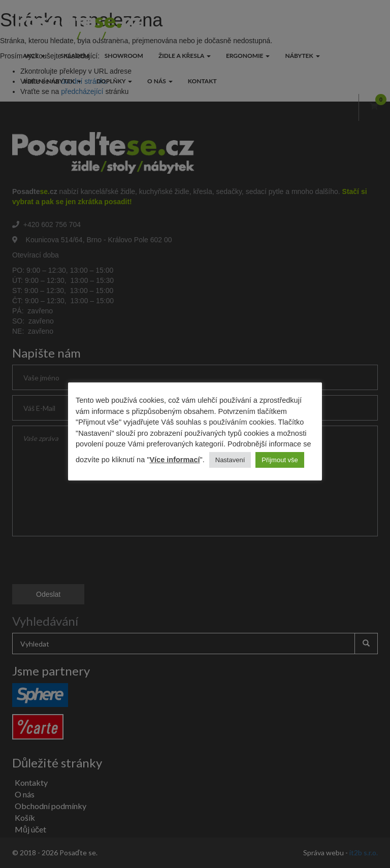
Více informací (174, 460)
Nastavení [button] (230, 460)
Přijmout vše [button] (280, 460)
